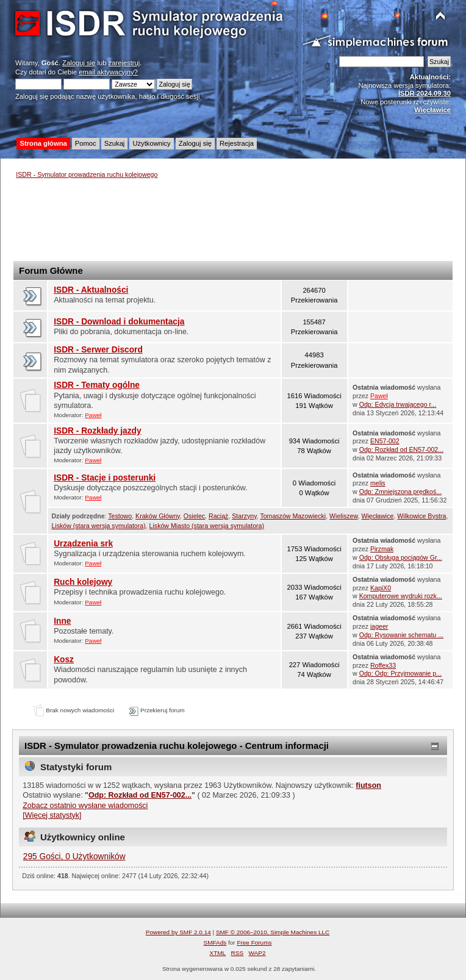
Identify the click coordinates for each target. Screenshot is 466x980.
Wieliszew (344, 516)
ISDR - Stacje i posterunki (105, 478)
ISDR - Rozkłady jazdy (97, 431)
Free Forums (254, 942)
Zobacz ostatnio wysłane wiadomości (85, 806)
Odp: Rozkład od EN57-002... (401, 449)
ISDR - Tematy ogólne (97, 385)
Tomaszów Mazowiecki (293, 516)
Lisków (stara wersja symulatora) (98, 526)
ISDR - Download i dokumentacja (119, 322)
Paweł (93, 415)
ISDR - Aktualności (91, 290)
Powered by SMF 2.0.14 (178, 932)
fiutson (368, 785)
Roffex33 (383, 665)
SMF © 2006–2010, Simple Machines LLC (273, 932)
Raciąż (218, 516)
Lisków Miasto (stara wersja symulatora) (207, 526)
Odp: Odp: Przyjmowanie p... (400, 673)
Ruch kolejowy (83, 582)
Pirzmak (382, 549)
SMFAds (215, 942)
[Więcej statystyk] (52, 815)
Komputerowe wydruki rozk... (401, 596)
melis (378, 483)
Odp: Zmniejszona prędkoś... (400, 492)
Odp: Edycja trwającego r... (398, 404)
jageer (379, 626)
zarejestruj (124, 63)
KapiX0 (381, 588)
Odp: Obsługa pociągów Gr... (401, 557)
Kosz (64, 660)
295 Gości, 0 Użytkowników (74, 857)
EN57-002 (385, 441)
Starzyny (244, 516)
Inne (62, 621)
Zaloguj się (79, 63)
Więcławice (377, 516)
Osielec (194, 516)
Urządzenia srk (83, 544)
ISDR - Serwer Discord (98, 350)
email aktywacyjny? (108, 72)
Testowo (120, 516)
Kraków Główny (158, 516)
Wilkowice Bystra (421, 516)
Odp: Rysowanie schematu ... (401, 635)
